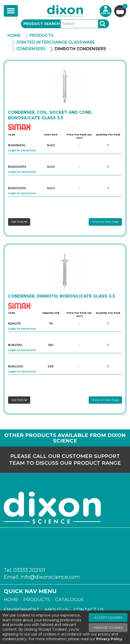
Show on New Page (105, 222)
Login (106, 11)
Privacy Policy (109, 639)
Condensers (31, 49)
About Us (57, 610)
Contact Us (89, 610)
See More (19, 222)
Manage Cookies (108, 627)
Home (14, 35)
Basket (124, 7)
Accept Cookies (108, 617)
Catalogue (70, 600)
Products (42, 35)
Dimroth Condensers (80, 49)
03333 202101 (29, 570)
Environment (22, 610)
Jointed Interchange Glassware (56, 42)
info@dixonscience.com (50, 577)
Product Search (42, 24)
